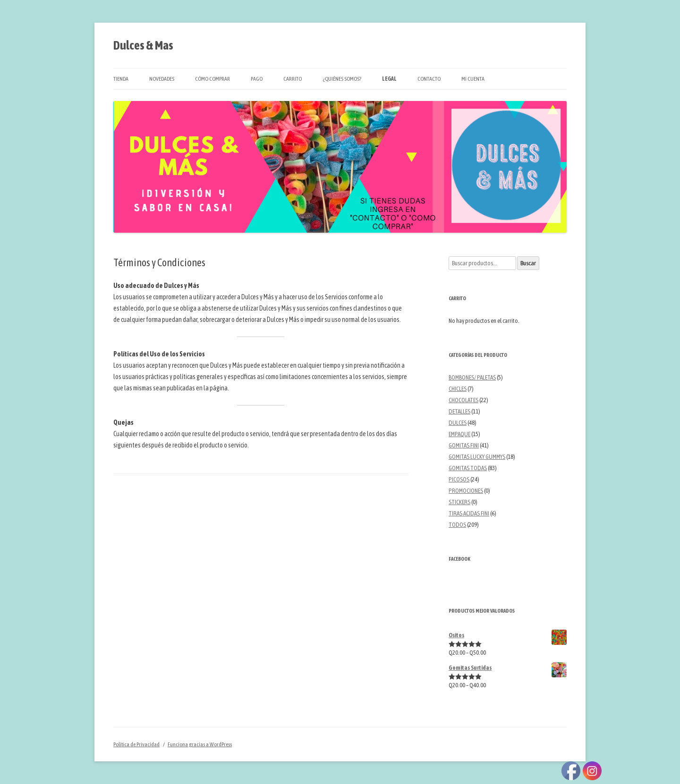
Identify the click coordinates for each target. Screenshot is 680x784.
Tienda (121, 79)
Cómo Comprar (212, 79)
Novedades (162, 79)
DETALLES (459, 411)
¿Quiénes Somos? (342, 79)
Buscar (528, 263)
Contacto (429, 79)
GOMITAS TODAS (468, 468)
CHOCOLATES (463, 400)
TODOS (457, 525)
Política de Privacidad (136, 744)
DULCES (458, 423)
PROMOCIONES (466, 491)
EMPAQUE (459, 434)
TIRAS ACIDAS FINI (469, 513)
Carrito (293, 79)
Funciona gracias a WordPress (200, 744)
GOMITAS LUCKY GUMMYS (477, 457)
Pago (257, 79)
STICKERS (459, 502)
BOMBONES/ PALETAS (472, 377)
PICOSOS (459, 479)
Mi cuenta (473, 79)
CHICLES (458, 389)
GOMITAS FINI (464, 445)
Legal (389, 79)
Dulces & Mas (143, 45)
